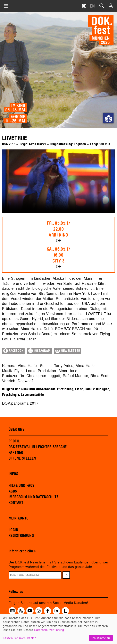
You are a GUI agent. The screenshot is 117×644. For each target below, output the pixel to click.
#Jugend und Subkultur (19, 389)
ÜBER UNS (16, 430)
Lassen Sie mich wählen (20, 638)
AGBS (13, 491)
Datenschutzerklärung (49, 630)
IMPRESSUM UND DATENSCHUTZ (34, 497)
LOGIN (13, 530)
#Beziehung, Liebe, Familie (76, 389)
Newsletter (68, 351)
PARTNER (16, 453)
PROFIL (14, 441)
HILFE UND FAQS (21, 486)
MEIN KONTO (19, 518)
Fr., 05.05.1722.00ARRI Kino (58, 229)
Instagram (39, 351)
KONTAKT (16, 503)
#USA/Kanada (46, 389)
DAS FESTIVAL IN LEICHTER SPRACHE (38, 447)
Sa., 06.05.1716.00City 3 (58, 255)
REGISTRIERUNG (21, 536)
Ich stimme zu (101, 638)
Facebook (13, 351)
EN (92, 6)
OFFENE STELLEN (22, 458)
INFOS (13, 474)
